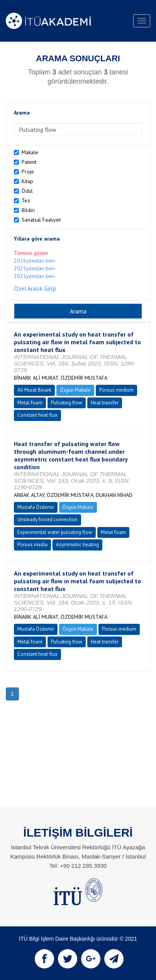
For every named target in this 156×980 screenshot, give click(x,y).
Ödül (27, 191)
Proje (28, 172)
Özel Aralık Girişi (35, 288)
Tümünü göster (31, 253)
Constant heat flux (37, 415)
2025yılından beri (34, 268)
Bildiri (28, 210)
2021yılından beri (34, 276)
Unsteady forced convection (47, 519)
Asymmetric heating (77, 545)
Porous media (32, 545)
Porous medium (116, 390)
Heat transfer (105, 403)
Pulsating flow (67, 403)
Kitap (27, 181)
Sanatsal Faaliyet (41, 220)
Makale (30, 152)
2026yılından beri (34, 261)
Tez (26, 200)
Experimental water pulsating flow (55, 532)
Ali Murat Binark (34, 390)
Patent (29, 162)
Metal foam (30, 403)
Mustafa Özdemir (36, 507)
